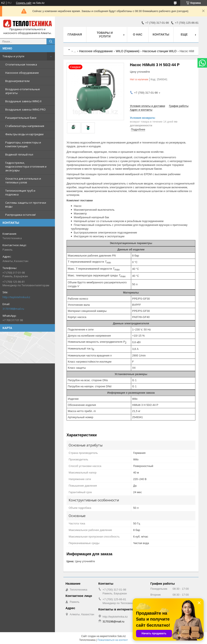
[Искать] (51, 41)
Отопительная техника (21, 64)
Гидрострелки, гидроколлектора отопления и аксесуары (26, 166)
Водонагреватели (17, 81)
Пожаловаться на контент (113, 640)
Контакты (161, 34)
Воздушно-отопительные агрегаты (23, 91)
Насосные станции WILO (159, 51)
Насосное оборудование (22, 73)
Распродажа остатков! (20, 215)
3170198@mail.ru (13, 309)
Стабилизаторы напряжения (25, 126)
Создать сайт (24, 3)
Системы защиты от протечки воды (26, 205)
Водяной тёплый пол (19, 154)
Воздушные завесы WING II (23, 101)
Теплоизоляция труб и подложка (20, 192)
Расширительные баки (21, 118)
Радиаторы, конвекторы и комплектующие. (23, 144)
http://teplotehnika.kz (16, 297)
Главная (75, 34)
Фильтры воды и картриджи (24, 134)
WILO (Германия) (128, 51)
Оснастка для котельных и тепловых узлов (23, 180)
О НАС (138, 34)
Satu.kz (121, 636)
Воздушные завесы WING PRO (25, 109)
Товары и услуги (13, 56)
